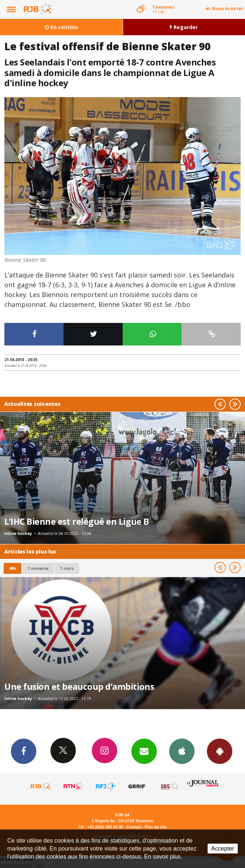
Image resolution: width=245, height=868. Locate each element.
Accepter (223, 849)
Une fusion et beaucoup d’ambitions (79, 687)
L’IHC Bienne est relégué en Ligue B (77, 521)
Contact (134, 827)
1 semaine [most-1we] (38, 568)
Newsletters (144, 751)
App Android (220, 751)
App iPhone (182, 751)
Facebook (24, 751)
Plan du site (156, 827)
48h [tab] (13, 568)
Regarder (184, 27)
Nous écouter (228, 9)
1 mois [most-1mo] (67, 568)
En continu (61, 27)
